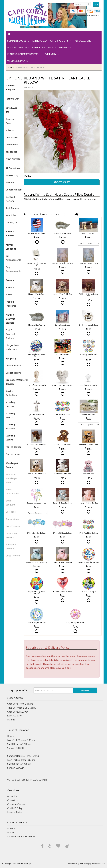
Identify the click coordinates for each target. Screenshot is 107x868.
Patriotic (10, 288)
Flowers (64, 47)
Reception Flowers (11, 547)
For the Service (14, 447)
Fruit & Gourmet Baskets (10, 334)
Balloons (10, 130)
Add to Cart (61, 182)
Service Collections (11, 393)
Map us (11, 720)
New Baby (11, 215)
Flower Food (12, 145)
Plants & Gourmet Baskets (23, 54)
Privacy (11, 833)
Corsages (11, 512)
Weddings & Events (12, 465)
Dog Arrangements (13, 269)
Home (10, 67)
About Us (12, 796)
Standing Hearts (10, 416)
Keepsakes (11, 152)
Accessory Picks (11, 121)
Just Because (13, 208)
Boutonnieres (13, 519)
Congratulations (14, 190)
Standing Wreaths (10, 427)
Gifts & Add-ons (59, 41)
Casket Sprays (13, 373)
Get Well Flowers (10, 199)
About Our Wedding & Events (11, 478)
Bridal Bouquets (10, 503)
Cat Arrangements (13, 258)
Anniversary (12, 175)
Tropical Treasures (11, 304)
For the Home (13, 454)
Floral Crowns (13, 526)
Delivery (11, 829)
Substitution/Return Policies (21, 837)
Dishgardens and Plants (12, 347)
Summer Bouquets (18, 41)
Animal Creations (42, 47)
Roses (9, 295)
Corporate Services (17, 804)
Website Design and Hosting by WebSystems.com (86, 864)
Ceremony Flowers (11, 536)
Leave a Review (15, 812)
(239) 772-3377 (15, 716)
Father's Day (40, 41)
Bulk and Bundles (18, 47)
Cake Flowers (13, 556)
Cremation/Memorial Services (14, 382)
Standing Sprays (10, 438)
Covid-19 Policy (15, 808)
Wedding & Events (18, 61)
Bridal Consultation (12, 492)
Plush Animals (13, 159)
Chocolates (12, 137)
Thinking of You (13, 223)
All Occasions (83, 41)
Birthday (10, 183)
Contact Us (13, 800)
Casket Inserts (13, 366)
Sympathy (50, 54)
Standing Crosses (10, 404)
